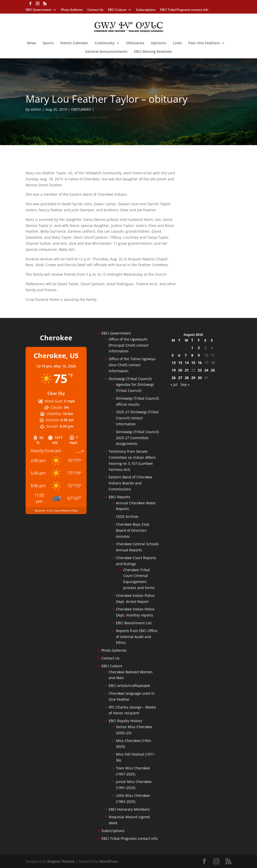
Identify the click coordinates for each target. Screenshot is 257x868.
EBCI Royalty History (125, 721)
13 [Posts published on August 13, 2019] (180, 363)
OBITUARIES (81, 109)
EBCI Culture (117, 10)
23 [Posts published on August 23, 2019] (200, 370)
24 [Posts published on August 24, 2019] (206, 370)
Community (105, 43)
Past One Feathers (204, 43)
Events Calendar (74, 43)
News (31, 43)
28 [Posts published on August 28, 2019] (187, 378)
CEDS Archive (127, 516)
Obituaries (135, 43)
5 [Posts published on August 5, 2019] (173, 355)
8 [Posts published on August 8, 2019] (192, 355)
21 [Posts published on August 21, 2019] (187, 370)
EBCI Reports (119, 497)
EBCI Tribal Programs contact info (184, 10)
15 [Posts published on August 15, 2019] (193, 363)
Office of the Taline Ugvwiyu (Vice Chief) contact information (132, 365)
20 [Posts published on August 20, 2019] (180, 370)
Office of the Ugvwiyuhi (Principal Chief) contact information (129, 345)
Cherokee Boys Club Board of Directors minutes (133, 530)
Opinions (159, 43)
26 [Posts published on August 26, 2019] (174, 378)
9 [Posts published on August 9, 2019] (199, 355)
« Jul (174, 384)
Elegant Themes (61, 861)
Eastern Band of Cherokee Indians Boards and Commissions (131, 483)
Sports (48, 43)
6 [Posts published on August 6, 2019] (179, 355)
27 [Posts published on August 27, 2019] (180, 378)
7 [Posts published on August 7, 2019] (186, 355)
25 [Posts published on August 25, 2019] (213, 370)
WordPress (109, 861)
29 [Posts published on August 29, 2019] (193, 378)
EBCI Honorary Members (129, 809)
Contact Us (95, 10)
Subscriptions (146, 10)
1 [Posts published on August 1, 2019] (192, 348)
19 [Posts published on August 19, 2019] (174, 370)
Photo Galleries (72, 10)
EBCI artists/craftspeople (129, 686)
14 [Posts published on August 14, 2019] (187, 363)
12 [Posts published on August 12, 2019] (174, 363)
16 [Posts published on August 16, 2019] (200, 363)
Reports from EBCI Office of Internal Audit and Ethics (137, 637)
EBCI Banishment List (134, 623)
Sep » (185, 384)
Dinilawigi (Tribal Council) (130, 379)
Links (177, 43)
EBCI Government (39, 10)
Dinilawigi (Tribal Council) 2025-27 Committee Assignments (137, 438)
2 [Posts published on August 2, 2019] (199, 348)
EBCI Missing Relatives (153, 52)
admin (36, 109)
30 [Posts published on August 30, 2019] (200, 378)
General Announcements (106, 52)
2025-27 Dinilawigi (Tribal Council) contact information (137, 418)
